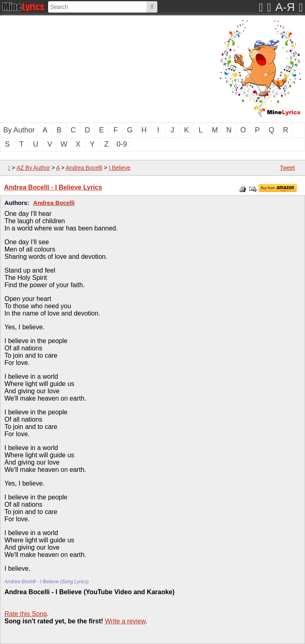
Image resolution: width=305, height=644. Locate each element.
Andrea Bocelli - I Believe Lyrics (53, 187)
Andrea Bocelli (84, 168)
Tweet (287, 168)
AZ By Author (33, 168)
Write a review (125, 621)
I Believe (120, 168)
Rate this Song (26, 614)
